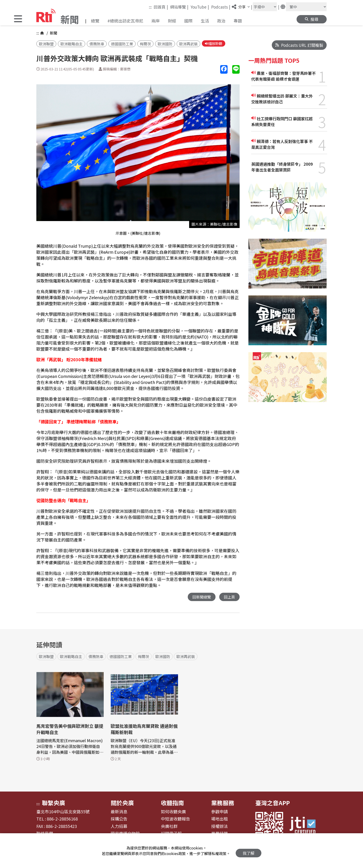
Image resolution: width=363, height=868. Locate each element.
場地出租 (219, 820)
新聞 (53, 33)
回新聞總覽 (200, 597)
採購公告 (119, 820)
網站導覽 (179, 7)
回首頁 (161, 7)
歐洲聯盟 (46, 44)
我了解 (249, 851)
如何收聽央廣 (173, 812)
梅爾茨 (145, 44)
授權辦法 (219, 827)
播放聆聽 (214, 44)
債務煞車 (97, 44)
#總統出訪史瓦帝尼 (125, 21)
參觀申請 (219, 812)
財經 (172, 21)
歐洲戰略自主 (72, 44)
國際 (188, 21)
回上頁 (229, 597)
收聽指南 (172, 803)
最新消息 (119, 812)
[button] (18, 19)
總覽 (95, 21)
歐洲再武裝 (188, 44)
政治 (221, 21)
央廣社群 (169, 827)
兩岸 (156, 21)
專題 (238, 21)
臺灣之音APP (273, 803)
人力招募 (119, 827)
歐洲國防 (165, 44)
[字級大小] (265, 7)
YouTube (200, 7)
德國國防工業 (122, 44)
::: (150, 7)
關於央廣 (122, 803)
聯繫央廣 (53, 803)
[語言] (306, 7)
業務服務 (223, 803)
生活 (205, 21)
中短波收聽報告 (175, 820)
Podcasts (221, 7)
